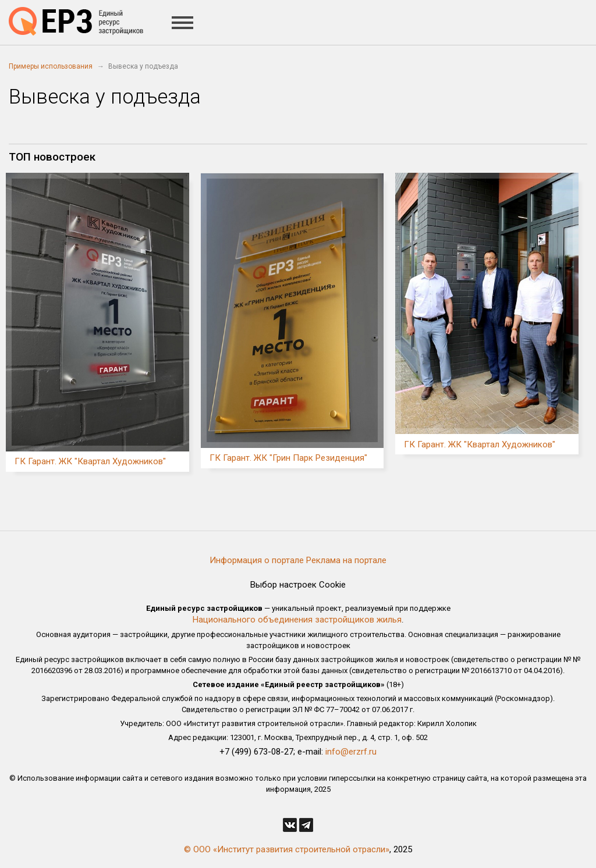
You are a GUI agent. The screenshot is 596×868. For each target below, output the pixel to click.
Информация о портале (257, 560)
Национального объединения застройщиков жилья (297, 620)
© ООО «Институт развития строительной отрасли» (287, 849)
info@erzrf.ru (351, 752)
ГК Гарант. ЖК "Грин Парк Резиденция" (288, 458)
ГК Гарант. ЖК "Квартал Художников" (90, 461)
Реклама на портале (346, 560)
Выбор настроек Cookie (298, 585)
